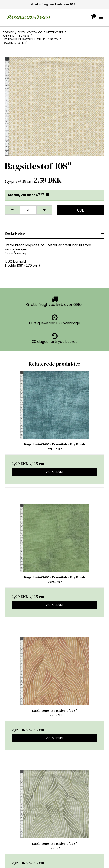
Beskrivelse (15, 233)
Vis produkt (55, 472)
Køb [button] (81, 210)
